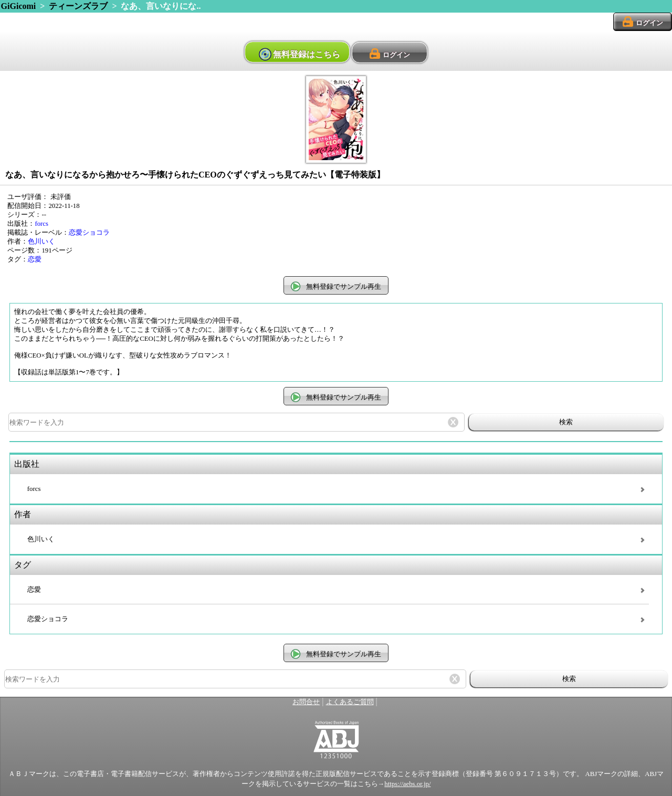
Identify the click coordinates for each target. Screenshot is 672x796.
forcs (41, 224)
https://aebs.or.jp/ (407, 784)
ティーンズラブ (78, 6)
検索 (566, 422)
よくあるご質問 (350, 702)
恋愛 (35, 259)
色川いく (41, 242)
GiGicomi (19, 6)
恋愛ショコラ (89, 233)
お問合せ (306, 702)
